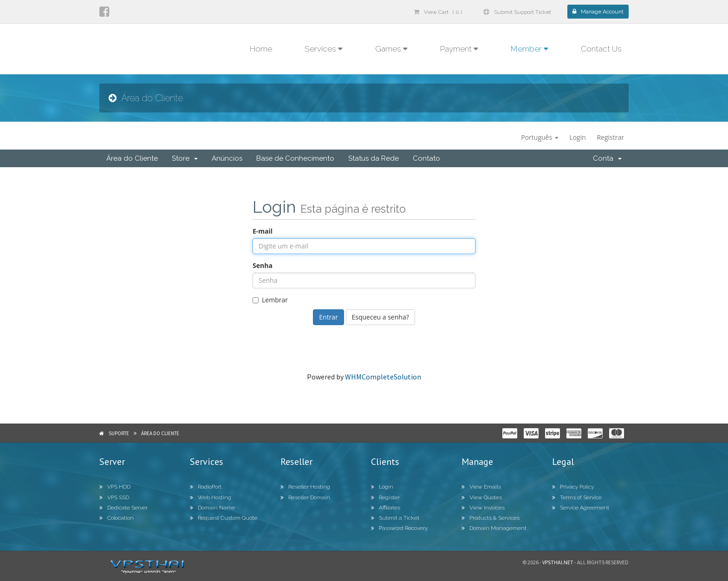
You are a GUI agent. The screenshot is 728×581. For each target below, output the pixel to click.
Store (185, 158)
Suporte (119, 433)
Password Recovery (399, 528)
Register (385, 497)
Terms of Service (577, 497)
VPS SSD (114, 497)
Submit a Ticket (395, 518)
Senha (263, 265)
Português (540, 137)
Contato (426, 158)
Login (577, 137)
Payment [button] (459, 49)
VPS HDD (115, 487)
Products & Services (491, 518)
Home (261, 49)
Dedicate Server (123, 508)
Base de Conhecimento (295, 158)
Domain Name (212, 508)
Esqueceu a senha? (380, 317)
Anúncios (227, 158)
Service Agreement (581, 508)
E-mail (263, 231)
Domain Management (494, 528)
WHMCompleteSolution (383, 377)
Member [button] (530, 49)
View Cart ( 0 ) (438, 12)
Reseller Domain (305, 497)
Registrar (610, 137)
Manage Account (598, 12)
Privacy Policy (573, 487)
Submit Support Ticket (517, 12)
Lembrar (270, 300)
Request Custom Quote (224, 518)
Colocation (117, 518)
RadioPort (206, 487)
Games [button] (391, 49)
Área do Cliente (132, 158)
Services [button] (324, 49)
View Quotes (482, 497)
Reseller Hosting (305, 487)
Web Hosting (211, 497)
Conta (607, 158)
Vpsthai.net (558, 562)
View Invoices (483, 508)
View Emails (481, 487)
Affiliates (386, 508)
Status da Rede (374, 158)
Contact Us (601, 49)
